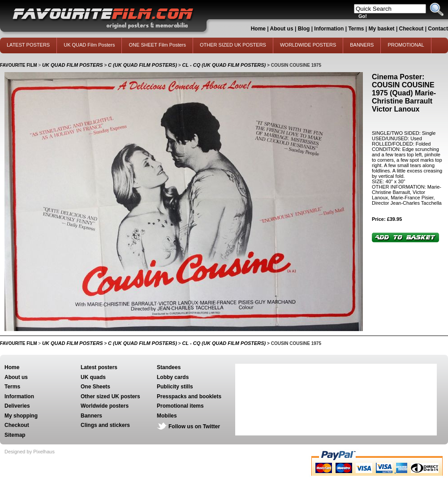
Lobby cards (173, 377)
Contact (438, 29)
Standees (169, 367)
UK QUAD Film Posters (89, 45)
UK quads (93, 377)
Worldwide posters (105, 406)
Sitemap (15, 435)
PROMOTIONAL (406, 45)
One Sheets (95, 387)
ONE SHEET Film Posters (157, 45)
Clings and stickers (105, 425)
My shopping (21, 416)
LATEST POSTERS (28, 45)
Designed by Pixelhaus (30, 452)
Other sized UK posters (110, 396)
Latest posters (99, 367)
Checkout (412, 29)
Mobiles (167, 416)
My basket (382, 29)
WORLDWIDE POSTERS (308, 45)
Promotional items (180, 406)
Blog (304, 29)
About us (282, 29)
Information (329, 29)
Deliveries (17, 406)
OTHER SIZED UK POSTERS (233, 45)
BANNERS (362, 45)
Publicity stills (175, 387)
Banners (91, 416)
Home (258, 29)
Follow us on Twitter (194, 426)
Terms (356, 29)
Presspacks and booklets (189, 396)
